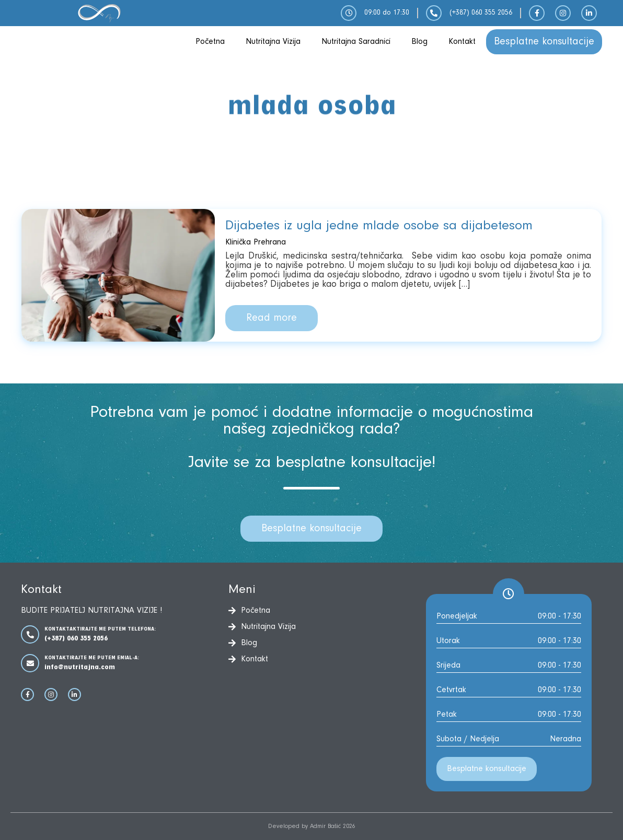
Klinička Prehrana (256, 242)
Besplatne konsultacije (544, 42)
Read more (272, 318)
